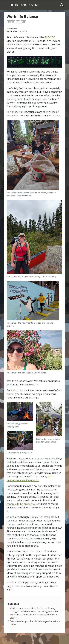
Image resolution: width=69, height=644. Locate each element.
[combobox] (62, 5)
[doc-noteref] (52, 82)
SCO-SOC (50, 37)
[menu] (6, 5)
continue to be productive (21, 504)
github (11, 22)
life (24, 22)
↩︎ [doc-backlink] (16, 618)
